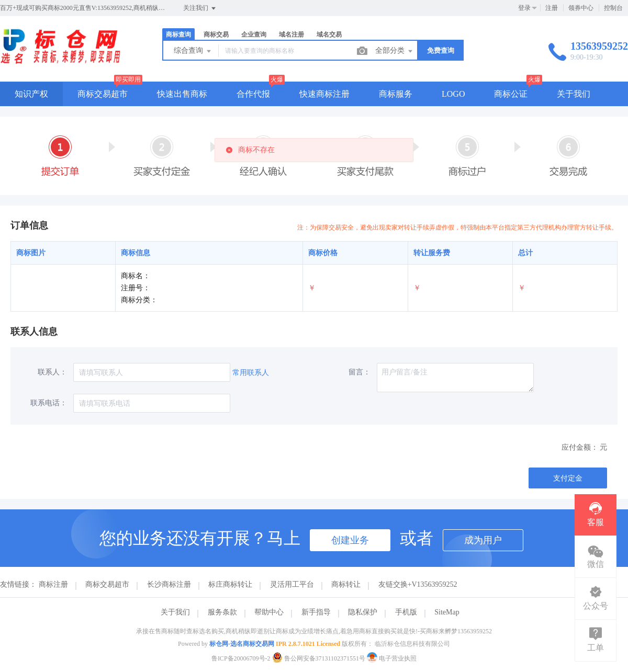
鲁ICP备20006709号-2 (241, 658)
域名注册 (291, 35)
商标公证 (511, 94)
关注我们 (200, 8)
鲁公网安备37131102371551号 (320, 658)
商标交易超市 (103, 94)
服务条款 (222, 612)
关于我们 (574, 94)
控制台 (613, 8)
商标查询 (178, 35)
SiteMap (447, 612)
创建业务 (350, 540)
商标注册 (53, 584)
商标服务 (396, 94)
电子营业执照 (392, 658)
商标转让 (346, 584)
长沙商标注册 (169, 584)
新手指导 (316, 612)
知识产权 (31, 94)
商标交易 (216, 35)
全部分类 (395, 51)
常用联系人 (251, 373)
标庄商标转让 (230, 584)
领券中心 (581, 8)
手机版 (406, 612)
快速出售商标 (182, 94)
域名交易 (329, 35)
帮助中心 (269, 612)
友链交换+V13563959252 (418, 584)
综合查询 (193, 51)
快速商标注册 (324, 94)
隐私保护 (363, 612)
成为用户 (483, 540)
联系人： (52, 372)
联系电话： (49, 403)
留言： (360, 372)
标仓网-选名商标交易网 (242, 644)
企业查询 (254, 35)
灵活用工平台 (292, 584)
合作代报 (253, 94)
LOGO (453, 94)
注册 (552, 8)
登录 (524, 8)
